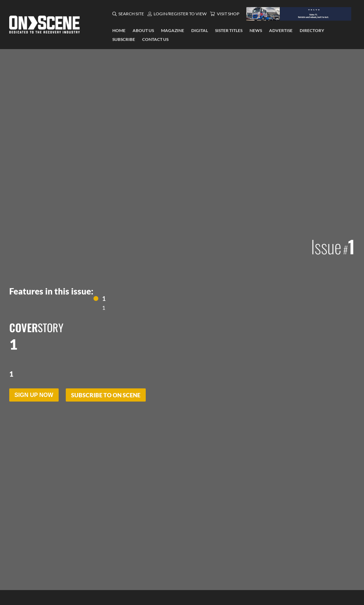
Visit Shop (228, 14)
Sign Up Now (34, 395)
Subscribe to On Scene (106, 395)
